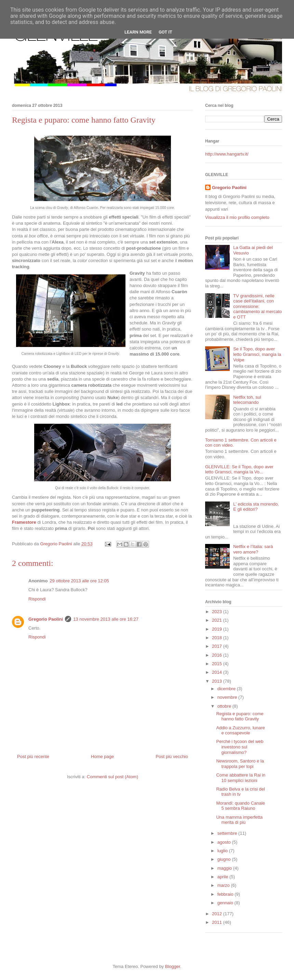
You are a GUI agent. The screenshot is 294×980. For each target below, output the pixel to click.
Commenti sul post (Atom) (112, 777)
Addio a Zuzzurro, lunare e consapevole (240, 730)
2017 (218, 646)
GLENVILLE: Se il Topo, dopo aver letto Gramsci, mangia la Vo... (239, 469)
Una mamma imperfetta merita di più (239, 820)
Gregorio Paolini (46, 619)
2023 (218, 612)
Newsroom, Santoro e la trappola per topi (240, 764)
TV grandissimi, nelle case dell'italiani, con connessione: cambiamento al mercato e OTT (257, 306)
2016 (218, 655)
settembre (228, 833)
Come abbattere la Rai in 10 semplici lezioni (241, 778)
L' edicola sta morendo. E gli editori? (256, 507)
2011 (218, 922)
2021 (218, 620)
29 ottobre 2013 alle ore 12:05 (79, 581)
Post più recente (33, 756)
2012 (218, 914)
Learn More (138, 32)
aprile (223, 877)
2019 (218, 629)
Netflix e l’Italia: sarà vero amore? (253, 549)
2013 (218, 681)
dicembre (227, 689)
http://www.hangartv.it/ (227, 154)
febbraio (226, 894)
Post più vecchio (172, 756)
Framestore (24, 522)
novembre (228, 697)
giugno (225, 859)
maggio (225, 868)
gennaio (226, 903)
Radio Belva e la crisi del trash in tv (240, 792)
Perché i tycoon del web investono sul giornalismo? (240, 747)
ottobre (225, 706)
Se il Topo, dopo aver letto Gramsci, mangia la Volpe (257, 354)
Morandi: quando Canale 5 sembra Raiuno (240, 806)
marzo (224, 885)
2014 (218, 672)
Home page (102, 756)
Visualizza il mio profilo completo (237, 217)
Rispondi (37, 599)
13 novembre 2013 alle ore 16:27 (106, 619)
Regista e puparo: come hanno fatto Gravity (240, 716)
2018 (218, 638)
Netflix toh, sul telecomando (247, 400)
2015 (218, 664)
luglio (223, 851)
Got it (165, 32)
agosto (225, 842)
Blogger (173, 966)
